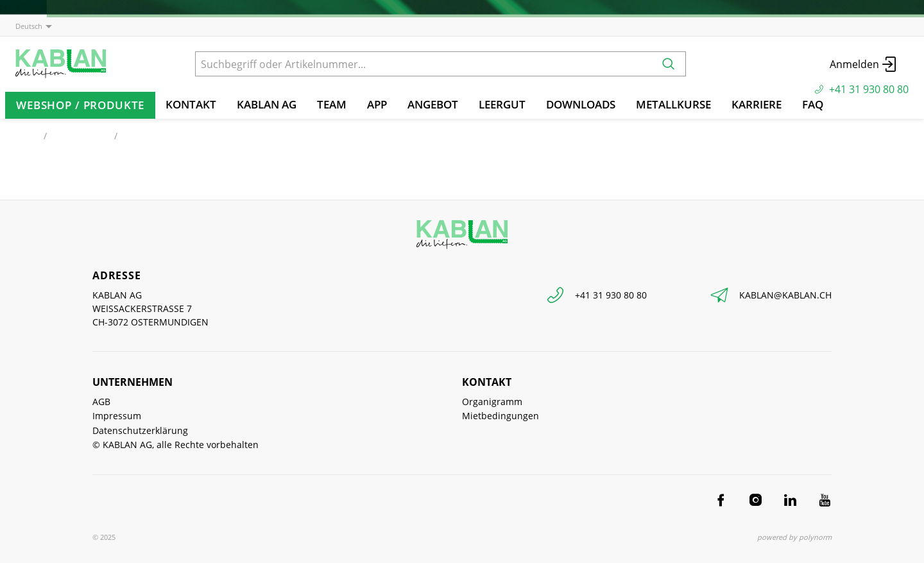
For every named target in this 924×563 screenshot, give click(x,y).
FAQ (813, 104)
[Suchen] (669, 64)
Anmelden (864, 64)
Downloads (581, 104)
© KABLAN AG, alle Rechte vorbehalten (175, 445)
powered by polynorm (794, 537)
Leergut (502, 104)
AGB (101, 402)
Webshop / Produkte (80, 105)
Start (26, 136)
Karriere (757, 104)
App (377, 104)
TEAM (332, 104)
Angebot (433, 104)
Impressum (117, 416)
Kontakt (191, 104)
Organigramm (492, 402)
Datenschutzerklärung (140, 430)
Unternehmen (133, 382)
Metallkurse (673, 104)
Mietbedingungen (501, 416)
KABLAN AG (267, 104)
